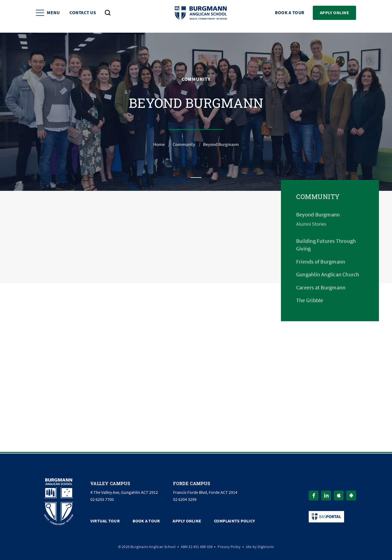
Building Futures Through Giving (326, 245)
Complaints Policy (234, 520)
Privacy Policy (229, 545)
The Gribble (310, 300)
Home (157, 144)
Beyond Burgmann (318, 215)
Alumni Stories (311, 224)
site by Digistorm (260, 545)
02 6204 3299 (185, 498)
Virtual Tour (105, 520)
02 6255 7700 (102, 498)
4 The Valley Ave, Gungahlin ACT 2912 (124, 491)
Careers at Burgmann (321, 288)
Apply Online (334, 16)
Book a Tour (290, 16)
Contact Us (83, 16)
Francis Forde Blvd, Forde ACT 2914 (205, 491)
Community (183, 144)
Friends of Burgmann (321, 262)
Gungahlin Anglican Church (328, 275)
